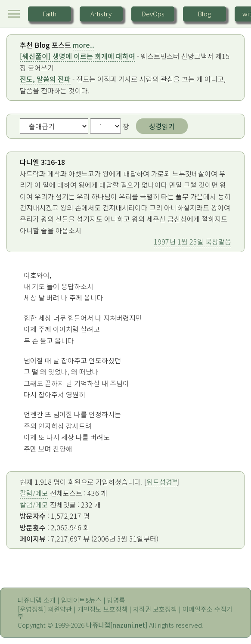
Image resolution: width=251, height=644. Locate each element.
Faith (50, 14)
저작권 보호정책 (155, 609)
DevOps (153, 14)
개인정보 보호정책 (102, 609)
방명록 (116, 600)
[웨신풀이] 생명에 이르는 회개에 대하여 (77, 56)
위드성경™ (162, 482)
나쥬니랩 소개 (37, 600)
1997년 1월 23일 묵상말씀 (192, 241)
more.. (84, 45)
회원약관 (60, 609)
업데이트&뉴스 (81, 600)
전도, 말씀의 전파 (45, 79)
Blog (204, 14)
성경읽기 (162, 126)
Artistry (101, 14)
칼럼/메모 (34, 493)
